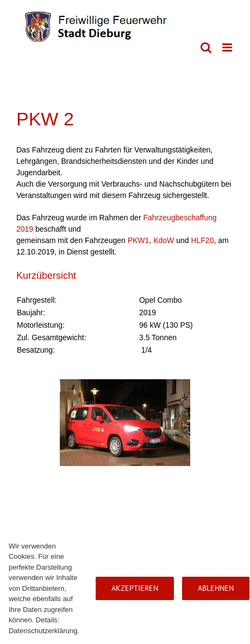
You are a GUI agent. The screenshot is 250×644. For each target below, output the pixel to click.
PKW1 (139, 240)
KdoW (164, 240)
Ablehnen (216, 588)
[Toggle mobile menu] (228, 47)
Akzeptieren (135, 588)
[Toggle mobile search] (206, 47)
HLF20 (202, 240)
